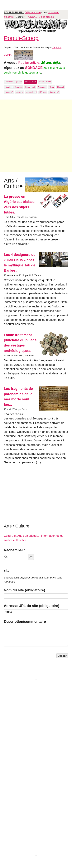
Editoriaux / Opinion (13, 82)
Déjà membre (33, 12)
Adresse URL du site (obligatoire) (31, 606)
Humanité (9, 92)
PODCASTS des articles (40, 17)
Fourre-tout (30, 87)
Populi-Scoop (21, 38)
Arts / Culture (30, 82)
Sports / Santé (45, 82)
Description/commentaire (25, 621)
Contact (60, 87)
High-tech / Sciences (14, 87)
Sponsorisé (54, 92)
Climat (51, 87)
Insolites (19, 92)
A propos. (42, 87)
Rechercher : (14, 550)
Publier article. (30, 63)
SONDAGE (34, 68)
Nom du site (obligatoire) (24, 590)
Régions (43, 92)
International (31, 92)
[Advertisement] (36, 136)
